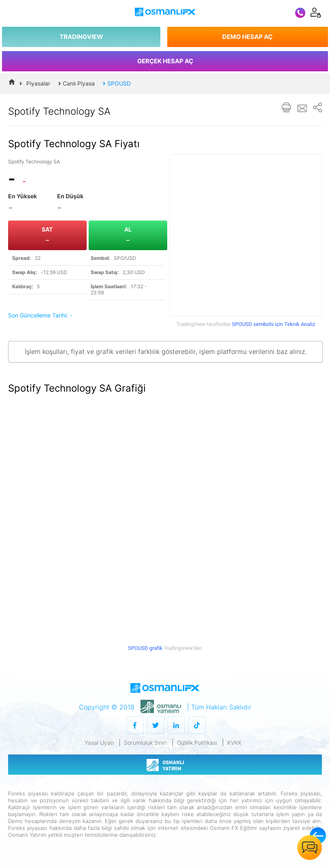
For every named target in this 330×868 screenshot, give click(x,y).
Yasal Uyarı (99, 743)
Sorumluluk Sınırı (145, 743)
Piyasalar (38, 83)
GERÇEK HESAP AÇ (165, 61)
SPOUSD (117, 83)
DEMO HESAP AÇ (247, 37)
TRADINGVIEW (81, 37)
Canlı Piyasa (77, 83)
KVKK (234, 743)
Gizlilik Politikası (197, 743)
